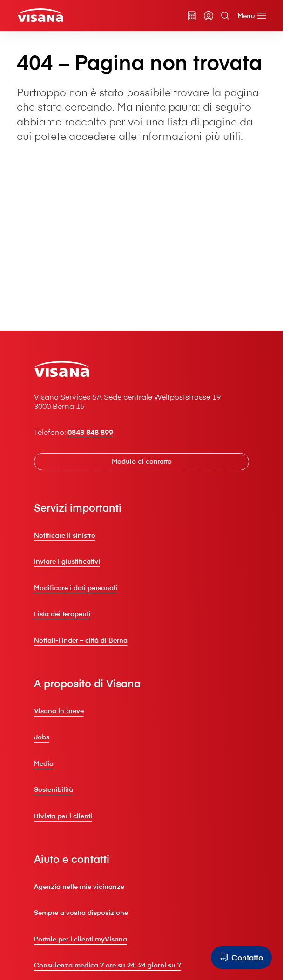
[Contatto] (241, 957)
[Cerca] (225, 16)
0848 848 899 (90, 432)
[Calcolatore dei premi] (192, 16)
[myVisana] (209, 16)
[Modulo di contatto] (142, 462)
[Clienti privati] (40, 15)
